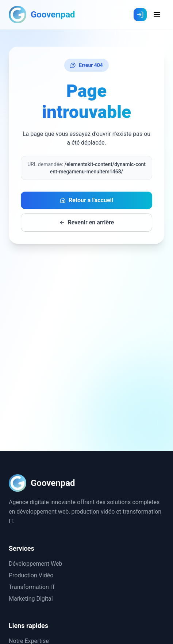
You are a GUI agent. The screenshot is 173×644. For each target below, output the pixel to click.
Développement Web (35, 564)
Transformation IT (32, 587)
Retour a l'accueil (86, 200)
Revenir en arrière (87, 222)
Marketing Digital (31, 599)
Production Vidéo (31, 575)
